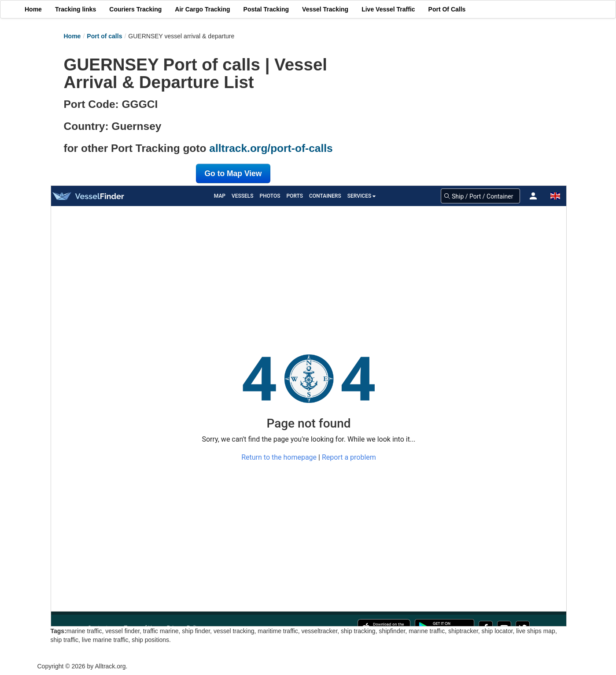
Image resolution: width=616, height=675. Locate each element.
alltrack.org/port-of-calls (271, 148)
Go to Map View (233, 173)
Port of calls (104, 36)
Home (72, 36)
